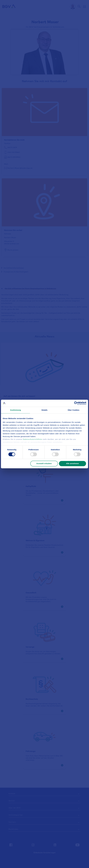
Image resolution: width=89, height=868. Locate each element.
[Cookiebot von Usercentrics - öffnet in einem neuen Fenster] (76, 403)
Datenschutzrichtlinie (33, 439)
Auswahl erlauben (44, 464)
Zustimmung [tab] (15, 410)
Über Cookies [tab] (73, 410)
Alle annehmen (73, 464)
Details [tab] (44, 410)
